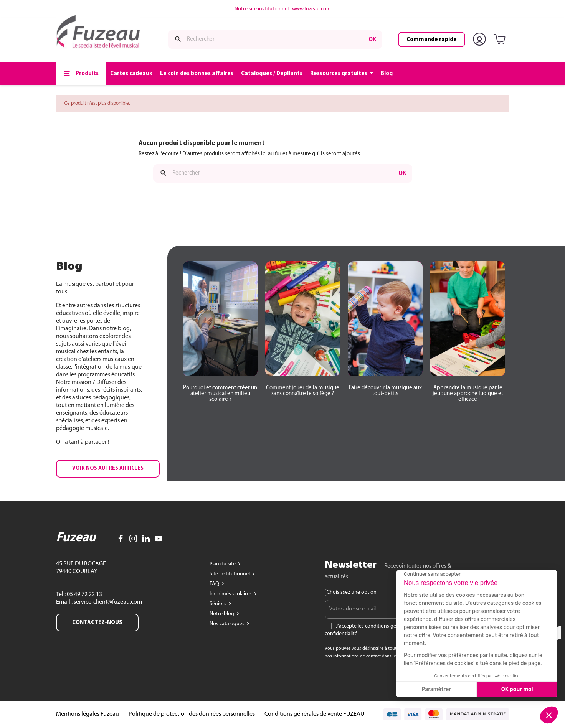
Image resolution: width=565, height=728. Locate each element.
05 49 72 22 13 (84, 595)
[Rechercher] (275, 40)
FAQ (215, 584)
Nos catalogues (228, 624)
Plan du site (223, 564)
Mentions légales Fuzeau (88, 714)
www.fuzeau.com (311, 9)
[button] (108, 469)
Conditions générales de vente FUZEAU (314, 714)
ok (372, 40)
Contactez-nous (97, 623)
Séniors (219, 604)
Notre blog (222, 614)
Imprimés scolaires (231, 594)
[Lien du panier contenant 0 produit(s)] (501, 40)
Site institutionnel (230, 574)
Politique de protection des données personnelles (192, 714)
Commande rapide (432, 40)
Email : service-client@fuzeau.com (99, 602)
